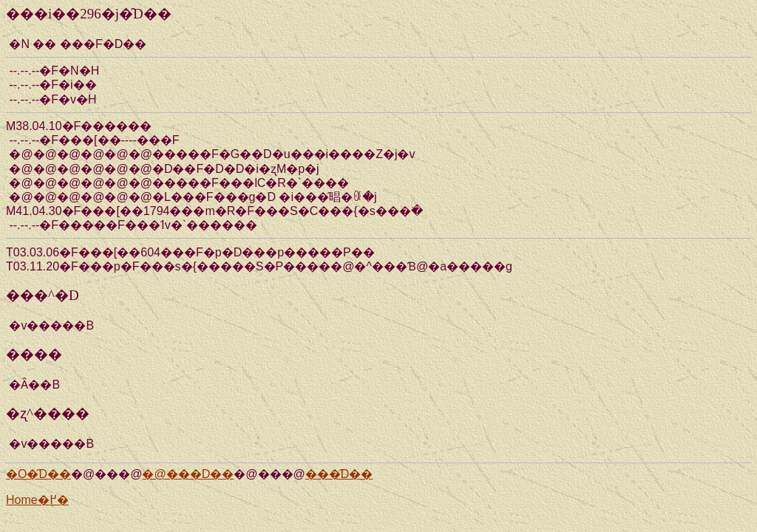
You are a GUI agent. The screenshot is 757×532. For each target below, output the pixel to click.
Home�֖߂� (37, 500)
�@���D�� (188, 474)
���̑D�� (339, 474)
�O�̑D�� (38, 474)
